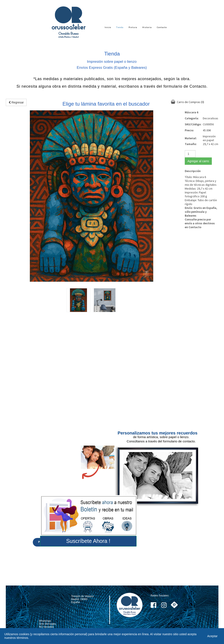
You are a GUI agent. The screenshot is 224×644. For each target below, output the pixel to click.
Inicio (108, 27)
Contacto (162, 27)
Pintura (133, 27)
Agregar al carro (198, 161)
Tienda (120, 27)
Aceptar (212, 636)
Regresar (16, 102)
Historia (147, 27)
